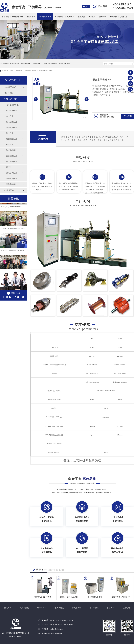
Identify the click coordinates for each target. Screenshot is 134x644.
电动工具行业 (11, 128)
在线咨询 (128, 116)
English (86, 7)
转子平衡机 (37, 64)
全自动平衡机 (18, 17)
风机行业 (10, 133)
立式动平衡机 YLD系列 (69, 597)
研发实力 (92, 17)
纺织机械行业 (11, 150)
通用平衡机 (31, 17)
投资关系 (124, 17)
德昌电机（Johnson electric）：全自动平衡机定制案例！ (21, 208)
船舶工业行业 (11, 139)
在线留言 (111, 608)
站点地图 (126, 608)
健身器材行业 (11, 179)
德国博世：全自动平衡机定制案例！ (13, 251)
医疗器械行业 (11, 162)
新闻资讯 (103, 17)
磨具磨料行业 (11, 184)
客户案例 (71, 17)
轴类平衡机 (77, 608)
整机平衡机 (94, 608)
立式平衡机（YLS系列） (121, 597)
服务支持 (81, 17)
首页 (12, 71)
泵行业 (9, 167)
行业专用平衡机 (45, 17)
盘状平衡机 (59, 608)
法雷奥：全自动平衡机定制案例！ (13, 230)
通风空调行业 (11, 173)
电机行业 (10, 116)
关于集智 (113, 17)
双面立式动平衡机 (95, 597)
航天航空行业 (11, 122)
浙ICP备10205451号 (55, 634)
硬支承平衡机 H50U (46, 71)
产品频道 (20, 71)
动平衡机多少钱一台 (50, 64)
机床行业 (10, 145)
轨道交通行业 (11, 156)
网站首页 (8, 608)
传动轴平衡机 (26, 64)
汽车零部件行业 (12, 105)
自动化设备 (59, 17)
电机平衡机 (24, 608)
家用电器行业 (11, 111)
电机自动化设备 (64, 64)
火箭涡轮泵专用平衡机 (42, 597)
